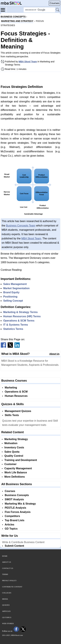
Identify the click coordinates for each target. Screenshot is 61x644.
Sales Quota (12, 452)
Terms (5, 574)
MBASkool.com (17, 635)
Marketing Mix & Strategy (20, 504)
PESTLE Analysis (15, 508)
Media (5, 599)
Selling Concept (13, 301)
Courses (54, 3)
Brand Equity (11, 292)
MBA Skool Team (28, 62)
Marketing (11, 388)
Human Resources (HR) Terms (22, 316)
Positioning (10, 297)
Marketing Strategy (16, 439)
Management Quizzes (18, 411)
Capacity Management (18, 468)
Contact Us (8, 568)
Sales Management (15, 284)
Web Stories (8, 623)
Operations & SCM (16, 392)
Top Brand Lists (15, 520)
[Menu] (4, 10)
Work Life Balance (16, 472)
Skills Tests (12, 415)
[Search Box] (39, 10)
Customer (10, 464)
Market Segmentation (16, 288)
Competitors (12, 516)
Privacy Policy (9, 580)
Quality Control (14, 456)
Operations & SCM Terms (19, 321)
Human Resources (16, 396)
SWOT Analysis (14, 499)
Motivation (11, 443)
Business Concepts (17, 495)
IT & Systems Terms (16, 325)
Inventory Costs (14, 447)
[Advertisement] (31, 78)
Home (5, 556)
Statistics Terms (13, 329)
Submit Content (14, 546)
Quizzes (6, 605)
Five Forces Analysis (18, 512)
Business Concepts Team (21, 226)
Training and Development (21, 460)
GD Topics (11, 529)
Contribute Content (12, 587)
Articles (10, 525)
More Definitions (15, 477)
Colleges (7, 593)
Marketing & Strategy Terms (20, 312)
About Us (54, 354)
